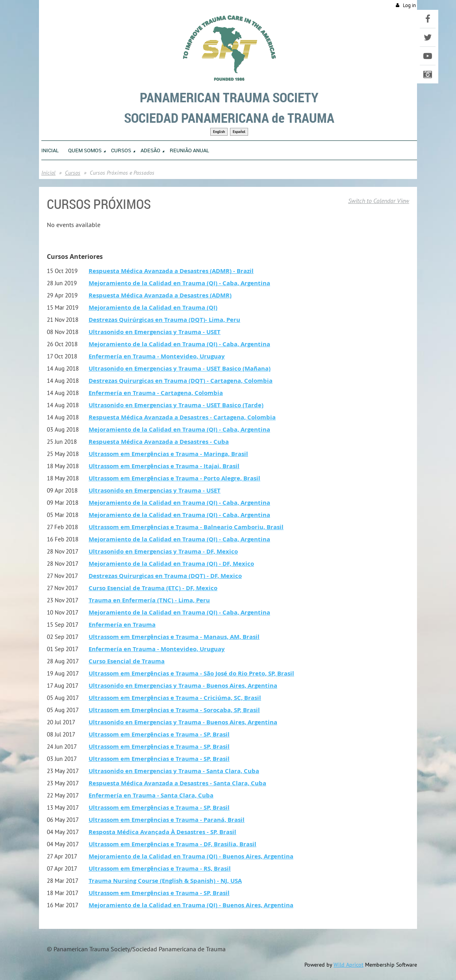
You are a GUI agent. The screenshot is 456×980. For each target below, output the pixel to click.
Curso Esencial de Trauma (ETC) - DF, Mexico (153, 588)
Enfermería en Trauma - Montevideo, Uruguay (157, 356)
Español (239, 132)
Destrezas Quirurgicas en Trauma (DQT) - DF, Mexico (165, 576)
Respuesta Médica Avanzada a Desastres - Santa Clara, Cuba (177, 783)
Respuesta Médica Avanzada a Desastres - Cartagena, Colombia (182, 417)
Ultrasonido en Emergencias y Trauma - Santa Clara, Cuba (174, 771)
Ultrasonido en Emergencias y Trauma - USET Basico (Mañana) (180, 368)
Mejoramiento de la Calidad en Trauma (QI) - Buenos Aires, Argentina (191, 856)
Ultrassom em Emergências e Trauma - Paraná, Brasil (167, 820)
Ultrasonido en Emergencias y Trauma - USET (155, 332)
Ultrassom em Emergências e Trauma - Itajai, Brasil (164, 466)
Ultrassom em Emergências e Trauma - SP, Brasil (159, 734)
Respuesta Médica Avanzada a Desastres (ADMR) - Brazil (171, 271)
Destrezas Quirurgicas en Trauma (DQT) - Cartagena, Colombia (181, 381)
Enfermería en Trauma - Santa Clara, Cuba (151, 795)
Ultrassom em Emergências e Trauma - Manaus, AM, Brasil (174, 637)
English (219, 132)
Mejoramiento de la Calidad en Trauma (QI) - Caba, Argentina (179, 283)
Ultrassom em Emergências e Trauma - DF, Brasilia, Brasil (172, 844)
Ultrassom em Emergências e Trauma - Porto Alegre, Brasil (174, 478)
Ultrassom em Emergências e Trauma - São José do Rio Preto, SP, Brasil (191, 673)
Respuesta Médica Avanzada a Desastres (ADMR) (160, 295)
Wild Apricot (348, 965)
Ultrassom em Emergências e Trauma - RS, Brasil (160, 868)
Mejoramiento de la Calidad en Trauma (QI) (153, 307)
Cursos (73, 173)
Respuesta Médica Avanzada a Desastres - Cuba (159, 442)
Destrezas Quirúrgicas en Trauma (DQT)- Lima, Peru (164, 320)
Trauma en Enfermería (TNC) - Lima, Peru (149, 600)
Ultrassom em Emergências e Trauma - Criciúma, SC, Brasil (175, 698)
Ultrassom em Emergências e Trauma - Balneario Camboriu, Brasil (186, 527)
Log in (409, 5)
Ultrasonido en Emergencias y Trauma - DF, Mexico (163, 551)
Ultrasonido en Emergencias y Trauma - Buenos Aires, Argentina (183, 686)
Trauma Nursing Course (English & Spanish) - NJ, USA (165, 881)
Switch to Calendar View (379, 201)
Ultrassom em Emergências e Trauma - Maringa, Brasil (168, 454)
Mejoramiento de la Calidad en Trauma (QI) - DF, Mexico (171, 564)
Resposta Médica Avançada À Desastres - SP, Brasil (162, 832)
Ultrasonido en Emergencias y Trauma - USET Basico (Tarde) (176, 405)
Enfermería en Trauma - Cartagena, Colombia (156, 393)
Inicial (48, 173)
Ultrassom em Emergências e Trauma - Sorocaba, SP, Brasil (174, 710)
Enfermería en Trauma (122, 625)
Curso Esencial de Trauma (127, 661)
